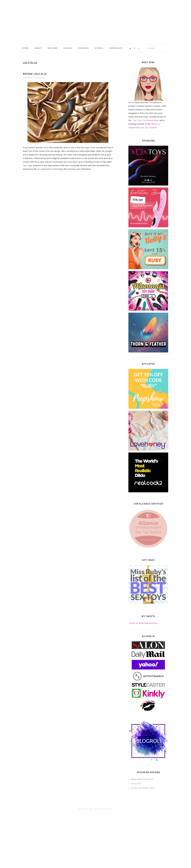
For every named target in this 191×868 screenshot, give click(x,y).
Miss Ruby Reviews (95, 21)
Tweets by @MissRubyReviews (143, 623)
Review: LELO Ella (35, 74)
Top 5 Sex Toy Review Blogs (146, 120)
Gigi (25, 165)
